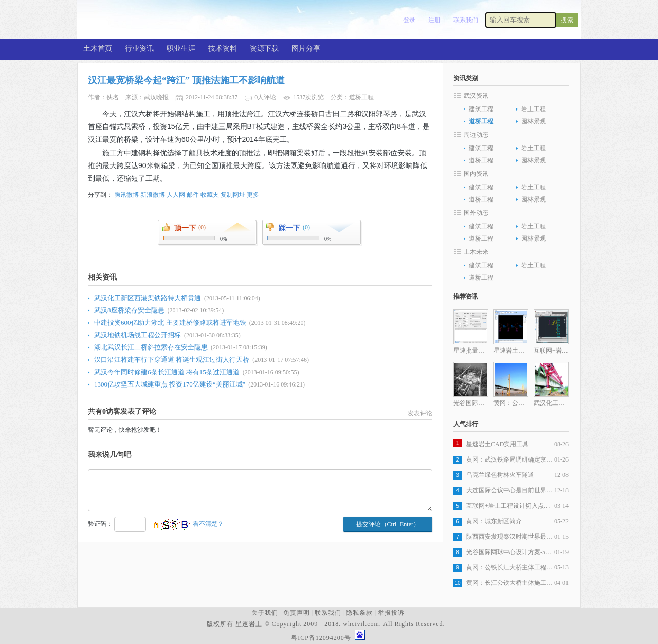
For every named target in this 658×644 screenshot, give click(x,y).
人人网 (176, 195)
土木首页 (98, 49)
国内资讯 (476, 174)
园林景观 (534, 121)
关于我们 (265, 613)
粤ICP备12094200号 (321, 638)
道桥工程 (481, 121)
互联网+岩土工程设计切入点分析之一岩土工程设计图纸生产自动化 (510, 506)
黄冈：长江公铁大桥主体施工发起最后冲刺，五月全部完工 (510, 583)
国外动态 (476, 213)
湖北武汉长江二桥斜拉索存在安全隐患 (151, 347)
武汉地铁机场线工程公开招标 (138, 335)
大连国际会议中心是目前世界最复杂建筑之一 (510, 490)
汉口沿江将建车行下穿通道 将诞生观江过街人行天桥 (172, 360)
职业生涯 (181, 49)
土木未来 (476, 252)
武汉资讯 (476, 96)
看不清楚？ (187, 524)
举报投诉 (391, 613)
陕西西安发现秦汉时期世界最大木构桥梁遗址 (510, 537)
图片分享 (306, 49)
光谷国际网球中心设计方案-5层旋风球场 (510, 552)
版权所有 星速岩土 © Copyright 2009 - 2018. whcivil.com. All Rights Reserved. (328, 624)
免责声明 (297, 613)
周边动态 (476, 135)
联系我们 (466, 20)
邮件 (193, 195)
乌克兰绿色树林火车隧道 (500, 475)
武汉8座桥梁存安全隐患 (129, 310)
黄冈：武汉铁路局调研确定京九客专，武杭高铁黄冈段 (510, 459)
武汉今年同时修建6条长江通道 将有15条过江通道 (167, 372)
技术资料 (223, 49)
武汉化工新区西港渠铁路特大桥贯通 (148, 298)
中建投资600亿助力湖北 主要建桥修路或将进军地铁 (170, 323)
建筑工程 (481, 109)
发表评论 (420, 413)
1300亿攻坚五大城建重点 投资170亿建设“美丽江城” (170, 384)
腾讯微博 (126, 195)
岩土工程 (534, 109)
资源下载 (264, 49)
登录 (409, 20)
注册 (434, 20)
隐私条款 (359, 613)
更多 (253, 195)
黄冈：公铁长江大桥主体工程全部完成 (510, 567)
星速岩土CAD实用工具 (497, 444)
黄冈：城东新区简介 (494, 521)
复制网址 (233, 195)
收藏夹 (210, 195)
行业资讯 (139, 49)
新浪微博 (153, 195)
